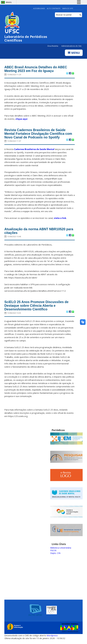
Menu (74, 53)
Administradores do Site (71, 46)
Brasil (9, 2)
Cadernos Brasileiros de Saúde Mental (34, 151)
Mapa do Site (68, 8)
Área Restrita (53, 46)
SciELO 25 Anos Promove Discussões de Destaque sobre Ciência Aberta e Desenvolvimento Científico (39, 308)
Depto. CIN (55, 556)
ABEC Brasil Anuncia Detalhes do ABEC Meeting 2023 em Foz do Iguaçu (38, 69)
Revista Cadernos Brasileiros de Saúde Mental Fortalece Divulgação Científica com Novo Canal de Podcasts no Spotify (38, 135)
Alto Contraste (54, 8)
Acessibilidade (39, 8)
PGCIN (53, 553)
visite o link (60, 220)
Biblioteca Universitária (61, 551)
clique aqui (21, 120)
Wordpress (52, 638)
